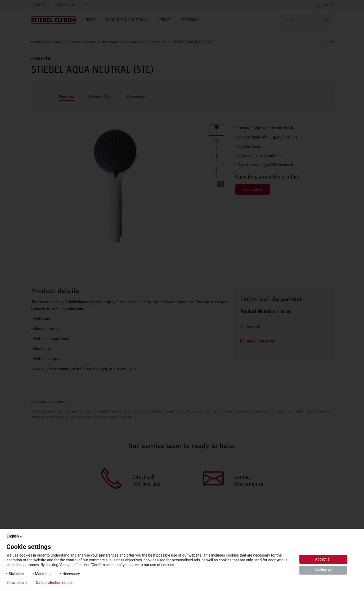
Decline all (323, 570)
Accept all (323, 559)
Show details (17, 583)
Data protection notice (54, 583)
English (15, 536)
